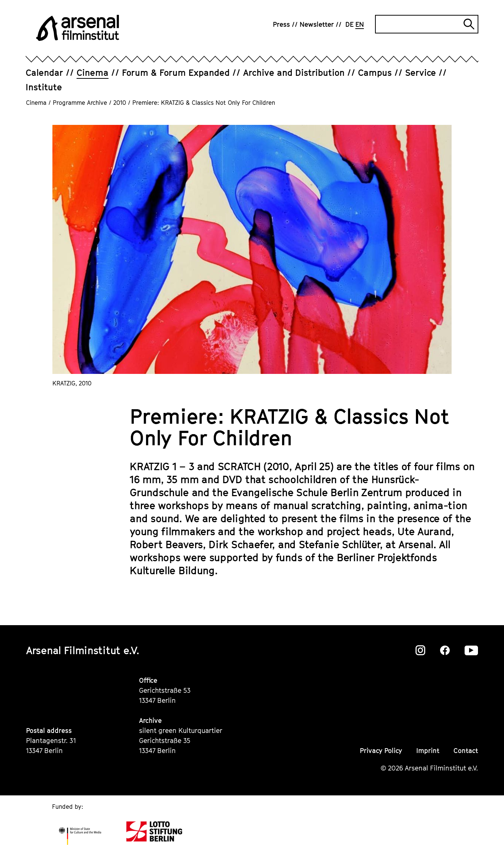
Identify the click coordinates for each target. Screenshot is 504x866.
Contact (466, 751)
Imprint (428, 751)
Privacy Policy (381, 751)
